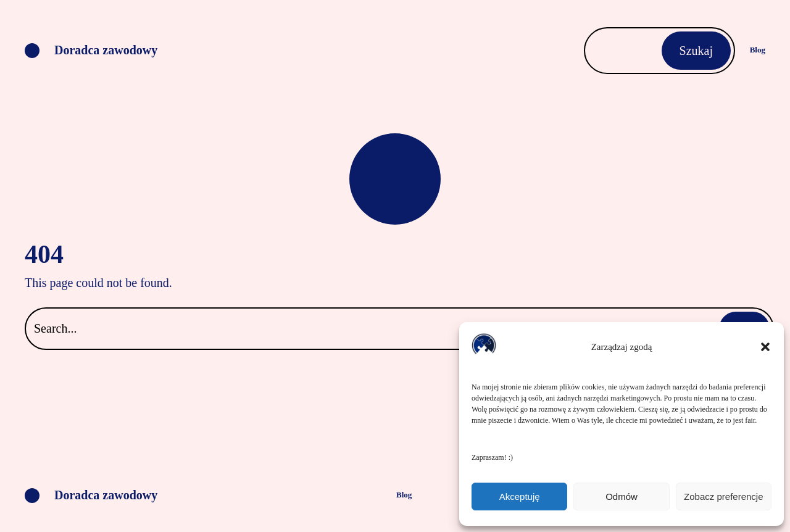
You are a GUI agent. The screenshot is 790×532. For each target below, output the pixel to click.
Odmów (622, 497)
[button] (765, 347)
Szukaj (696, 51)
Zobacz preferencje (723, 497)
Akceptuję (520, 497)
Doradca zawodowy (106, 50)
